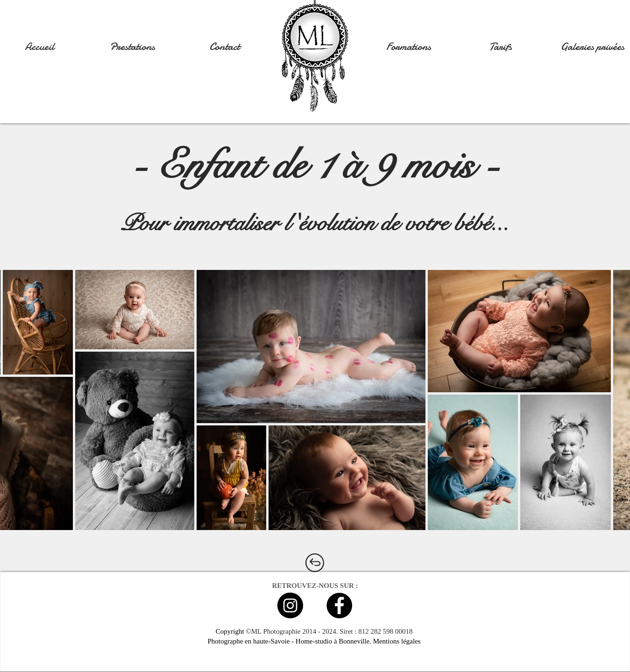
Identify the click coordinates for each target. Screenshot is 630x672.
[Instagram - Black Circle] (290, 605)
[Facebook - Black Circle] (339, 605)
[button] (132, 47)
